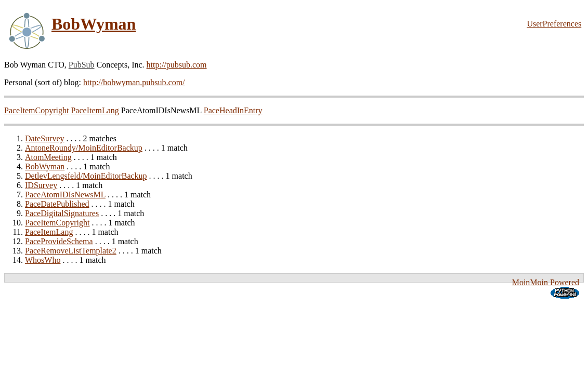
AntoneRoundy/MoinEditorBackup (84, 148)
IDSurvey (41, 185)
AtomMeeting (48, 157)
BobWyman (94, 24)
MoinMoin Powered (546, 282)
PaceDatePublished (57, 204)
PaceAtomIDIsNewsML (65, 195)
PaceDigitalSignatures (62, 213)
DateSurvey (45, 138)
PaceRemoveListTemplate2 (71, 251)
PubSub (82, 65)
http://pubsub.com (177, 65)
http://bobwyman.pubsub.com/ (134, 82)
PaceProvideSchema (59, 241)
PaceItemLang (95, 110)
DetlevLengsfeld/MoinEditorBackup (86, 176)
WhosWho (43, 260)
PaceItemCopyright (36, 110)
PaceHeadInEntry (233, 110)
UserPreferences (554, 24)
